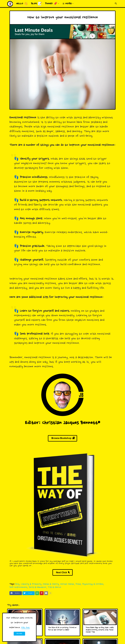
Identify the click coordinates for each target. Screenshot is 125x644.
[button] (116, 4)
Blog (17, 584)
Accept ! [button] (19, 634)
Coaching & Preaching (31, 584)
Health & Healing (51, 584)
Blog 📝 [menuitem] (36, 4)
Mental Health (67, 584)
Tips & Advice (54, 587)
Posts (78, 584)
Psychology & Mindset (93, 584)
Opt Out (25, 628)
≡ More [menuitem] (67, 4)
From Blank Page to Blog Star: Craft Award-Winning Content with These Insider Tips (100, 630)
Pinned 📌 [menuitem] (51, 4)
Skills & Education (38, 587)
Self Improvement (18, 587)
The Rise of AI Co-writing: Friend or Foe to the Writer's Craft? (62, 629)
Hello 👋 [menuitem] (22, 4)
